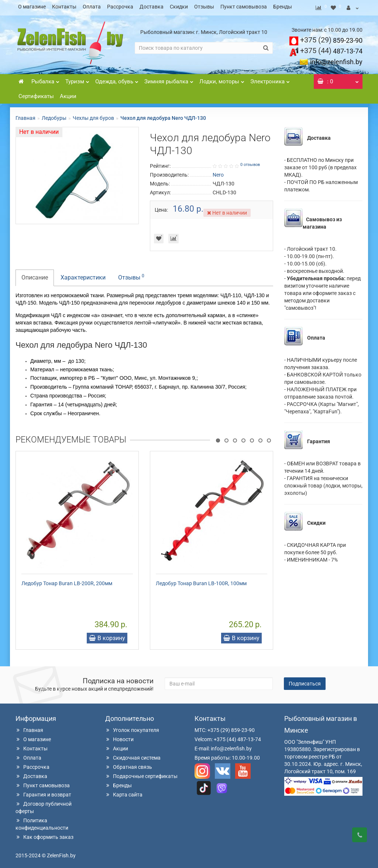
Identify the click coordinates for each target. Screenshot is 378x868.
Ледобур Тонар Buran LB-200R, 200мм (67, 581)
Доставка (152, 7)
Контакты (64, 7)
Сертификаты (36, 94)
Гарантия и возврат (43, 792)
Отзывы (204, 7)
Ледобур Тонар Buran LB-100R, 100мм (201, 581)
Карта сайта (124, 792)
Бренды (283, 7)
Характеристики (83, 275)
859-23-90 (331, 38)
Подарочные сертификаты (141, 774)
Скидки (179, 7)
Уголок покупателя (132, 728)
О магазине (32, 7)
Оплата (92, 7)
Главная (25, 116)
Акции (68, 94)
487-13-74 (331, 49)
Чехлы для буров (93, 116)
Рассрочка (120, 7)
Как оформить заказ (44, 835)
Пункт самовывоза (244, 7)
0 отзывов (250, 162)
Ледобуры (54, 116)
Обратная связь (129, 765)
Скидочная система (133, 756)
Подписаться (305, 681)
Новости (119, 737)
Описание (35, 275)
